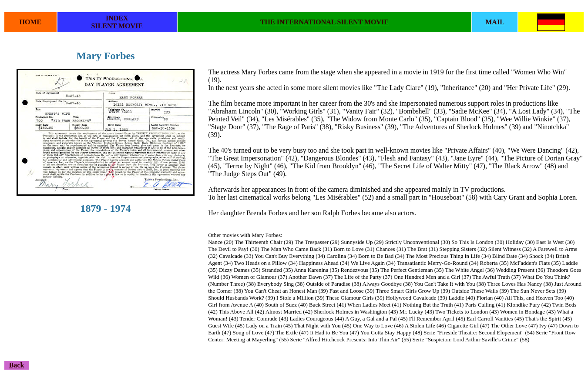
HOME (31, 22)
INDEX (117, 18)
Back (17, 365)
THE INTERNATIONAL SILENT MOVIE (324, 22)
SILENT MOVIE (117, 26)
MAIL (495, 22)
